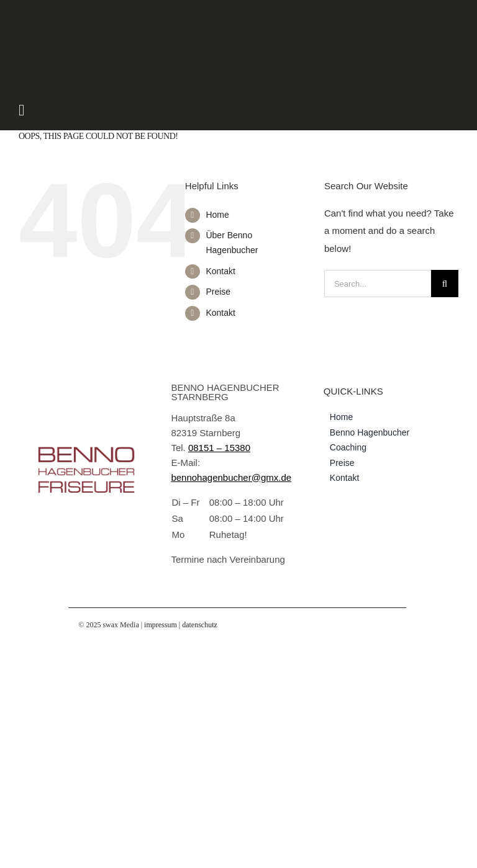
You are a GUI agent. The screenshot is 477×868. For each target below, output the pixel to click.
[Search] (445, 284)
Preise (218, 292)
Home (217, 215)
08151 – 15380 (219, 448)
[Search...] (378, 284)
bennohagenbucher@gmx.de (231, 477)
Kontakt (220, 271)
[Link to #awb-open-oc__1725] (191, 110)
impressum (161, 625)
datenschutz (200, 625)
